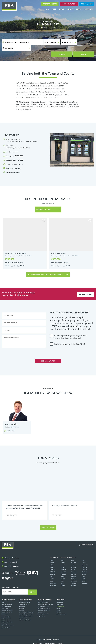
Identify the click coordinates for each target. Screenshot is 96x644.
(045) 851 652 (14, 150)
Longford (74, 572)
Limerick (63, 572)
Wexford (63, 579)
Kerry (51, 570)
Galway (84, 567)
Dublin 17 (74, 565)
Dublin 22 (63, 567)
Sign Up (33, 585)
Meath (62, 574)
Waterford (85, 577)
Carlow (52, 554)
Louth (84, 572)
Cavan (62, 554)
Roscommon (53, 577)
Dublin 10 (85, 561)
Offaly (84, 574)
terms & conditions (63, 332)
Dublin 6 (74, 558)
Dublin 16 (63, 565)
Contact (89, 9)
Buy (47, 9)
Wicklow (74, 579)
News (79, 9)
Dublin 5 (63, 558)
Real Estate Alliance (50, 633)
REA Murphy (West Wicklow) (17, 42)
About (70, 9)
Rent (62, 9)
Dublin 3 (84, 556)
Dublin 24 (74, 567)
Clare (73, 554)
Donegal (52, 556)
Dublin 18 (85, 565)
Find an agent (87, 4)
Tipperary (74, 577)
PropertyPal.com (55, 640)
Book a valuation (69, 4)
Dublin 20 (52, 567)
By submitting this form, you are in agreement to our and (70, 330)
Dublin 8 (63, 561)
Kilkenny (74, 570)
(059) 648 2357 (15, 154)
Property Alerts (50, 4)
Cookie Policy (38, 637)
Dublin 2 (74, 556)
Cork (83, 554)
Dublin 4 (52, 558)
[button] (86, 42)
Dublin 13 (74, 563)
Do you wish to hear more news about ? (69, 337)
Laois (83, 570)
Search (69, 49)
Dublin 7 (52, 561)
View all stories (48, 521)
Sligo (62, 577)
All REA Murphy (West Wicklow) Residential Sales (48, 268)
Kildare (62, 570)
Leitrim (52, 572)
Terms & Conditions (50, 637)
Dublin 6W (85, 558)
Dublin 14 (85, 563)
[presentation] (63, 344)
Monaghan (74, 574)
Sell (54, 9)
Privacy (60, 637)
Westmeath (53, 579)
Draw (86, 49)
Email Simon (11, 424)
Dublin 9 (74, 561)
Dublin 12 (63, 563)
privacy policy (77, 332)
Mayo (51, 574)
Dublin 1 (63, 556)
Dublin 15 (52, 565)
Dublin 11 (52, 563)
